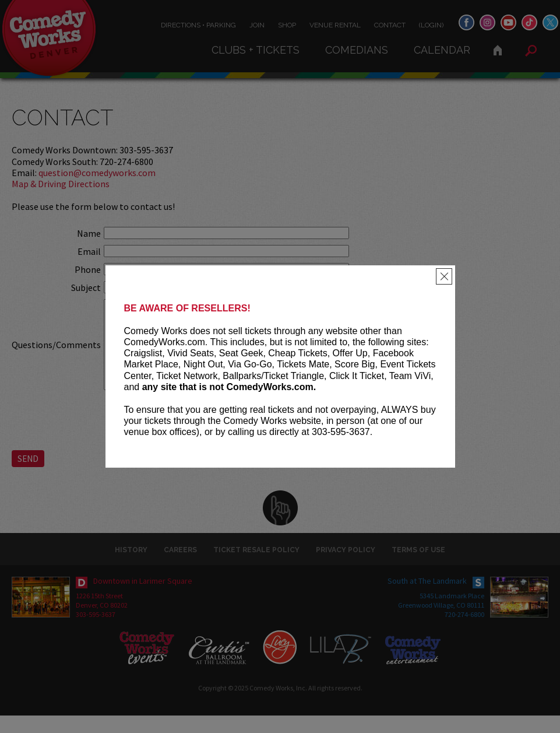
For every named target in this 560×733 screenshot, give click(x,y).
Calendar (442, 50)
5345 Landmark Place (452, 613)
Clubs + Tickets (256, 50)
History (131, 567)
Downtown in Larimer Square (143, 598)
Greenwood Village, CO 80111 (441, 622)
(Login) (431, 25)
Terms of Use (418, 567)
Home (498, 50)
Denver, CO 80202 (102, 622)
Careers (180, 567)
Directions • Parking (198, 25)
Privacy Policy (346, 567)
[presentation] (192, 436)
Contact (390, 25)
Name (89, 233)
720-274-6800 (464, 632)
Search (531, 51)
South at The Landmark (427, 598)
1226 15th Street (99, 613)
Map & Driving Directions (61, 184)
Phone (88, 269)
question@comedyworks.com (97, 173)
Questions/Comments (56, 353)
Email (89, 251)
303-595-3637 (96, 632)
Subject (86, 287)
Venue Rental (335, 25)
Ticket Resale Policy (256, 567)
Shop (287, 25)
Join (257, 25)
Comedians (357, 50)
